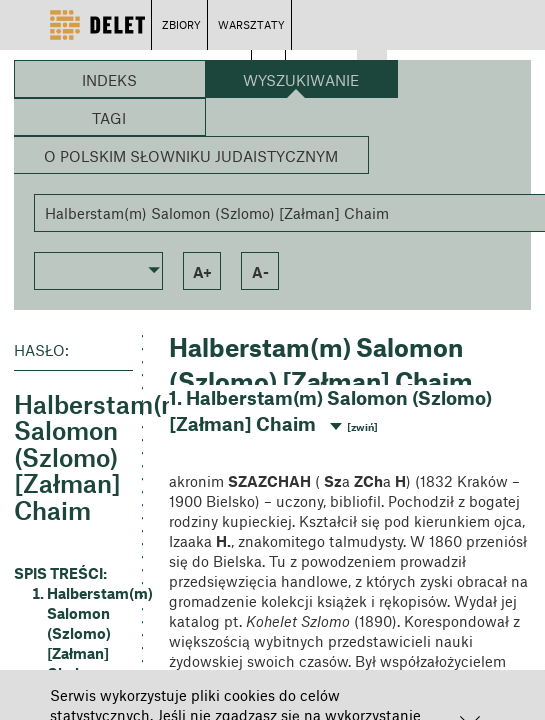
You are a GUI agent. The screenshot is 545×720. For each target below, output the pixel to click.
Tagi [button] (109, 118)
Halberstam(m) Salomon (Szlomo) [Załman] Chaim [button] (90, 633)
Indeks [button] (109, 80)
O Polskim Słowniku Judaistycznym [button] (191, 156)
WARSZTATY (251, 24)
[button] (98, 269)
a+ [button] (202, 272)
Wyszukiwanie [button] (301, 80)
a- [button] (260, 272)
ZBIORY (181, 24)
